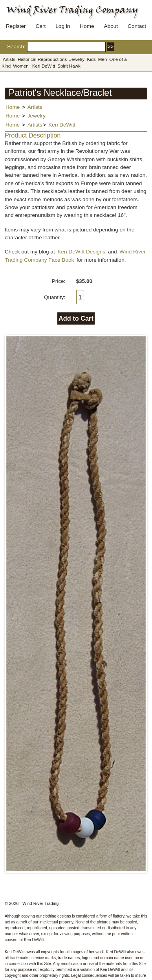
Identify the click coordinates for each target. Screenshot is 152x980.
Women (21, 66)
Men (103, 59)
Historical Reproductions (42, 59)
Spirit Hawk (69, 66)
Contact (137, 26)
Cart (41, 26)
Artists (9, 59)
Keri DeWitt (44, 66)
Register (16, 26)
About (111, 26)
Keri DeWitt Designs (81, 252)
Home (87, 26)
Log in (63, 26)
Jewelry (77, 59)
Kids (91, 59)
